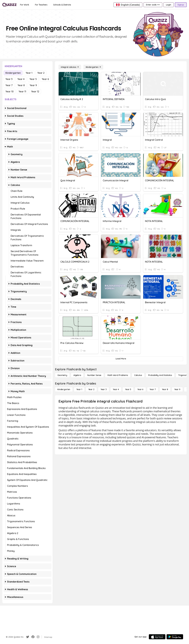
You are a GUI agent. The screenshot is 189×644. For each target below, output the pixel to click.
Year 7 (9, 85)
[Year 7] (153, 389)
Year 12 (35, 91)
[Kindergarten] (93, 67)
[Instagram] (38, 637)
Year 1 (29, 73)
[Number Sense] (94, 375)
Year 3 (9, 79)
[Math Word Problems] (118, 375)
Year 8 (21, 85)
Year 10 (10, 91)
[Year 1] (79, 389)
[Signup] (181, 5)
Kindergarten (13, 73)
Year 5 (33, 79)
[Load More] (121, 359)
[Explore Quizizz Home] (9, 5)
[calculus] (138, 375)
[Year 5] (128, 389)
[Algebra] (77, 375)
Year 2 (41, 73)
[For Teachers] (41, 5)
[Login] (169, 5)
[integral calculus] (70, 67)
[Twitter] (28, 637)
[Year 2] (91, 389)
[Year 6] (140, 389)
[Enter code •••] (153, 5)
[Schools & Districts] (62, 5)
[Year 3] (104, 389)
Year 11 (22, 91)
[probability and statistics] (160, 375)
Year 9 (33, 85)
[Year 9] (177, 389)
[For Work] (25, 5)
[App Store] (157, 637)
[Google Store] (175, 637)
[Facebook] (33, 637)
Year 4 (21, 79)
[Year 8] (165, 389)
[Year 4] (116, 389)
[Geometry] (62, 375)
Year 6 (45, 79)
